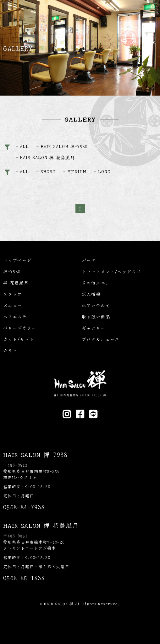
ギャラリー (94, 328)
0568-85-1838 (24, 577)
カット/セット (19, 339)
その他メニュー (98, 283)
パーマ (89, 260)
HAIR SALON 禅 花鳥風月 (47, 157)
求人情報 (91, 294)
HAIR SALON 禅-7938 (64, 146)
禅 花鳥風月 (16, 283)
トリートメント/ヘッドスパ (111, 271)
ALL (24, 146)
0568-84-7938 (24, 507)
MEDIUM (77, 171)
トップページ (17, 260)
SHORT (48, 171)
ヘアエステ (15, 317)
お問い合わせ (96, 305)
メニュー (13, 305)
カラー (10, 350)
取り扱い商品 (96, 317)
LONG (104, 171)
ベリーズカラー (20, 328)
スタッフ (13, 294)
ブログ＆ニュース (101, 339)
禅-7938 (12, 271)
